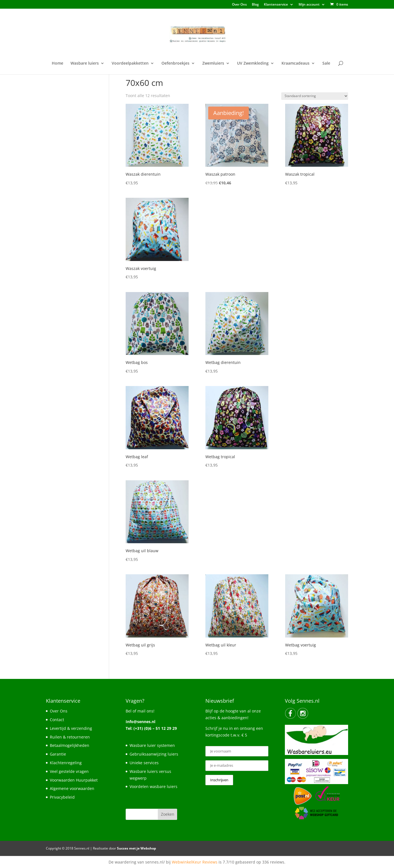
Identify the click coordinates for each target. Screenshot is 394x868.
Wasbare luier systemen (152, 745)
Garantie (58, 754)
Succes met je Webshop (137, 848)
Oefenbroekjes (175, 63)
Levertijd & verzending (71, 728)
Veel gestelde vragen (69, 771)
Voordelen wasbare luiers (153, 786)
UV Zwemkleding (253, 63)
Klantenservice (276, 5)
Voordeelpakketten (130, 63)
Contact (57, 720)
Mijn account (309, 5)
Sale (326, 63)
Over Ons (239, 5)
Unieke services (144, 763)
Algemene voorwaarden (72, 788)
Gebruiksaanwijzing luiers (154, 754)
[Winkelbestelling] (315, 96)
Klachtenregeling (66, 763)
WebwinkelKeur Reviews (195, 862)
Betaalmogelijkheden (70, 745)
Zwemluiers (213, 63)
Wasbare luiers (85, 63)
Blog (255, 5)
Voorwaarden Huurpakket (74, 780)
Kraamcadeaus (295, 63)
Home (58, 63)
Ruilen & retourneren (70, 737)
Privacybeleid (62, 797)
